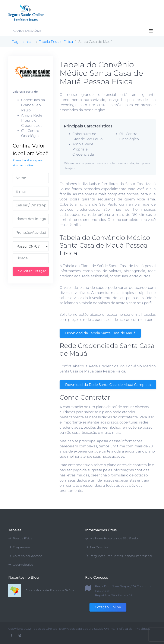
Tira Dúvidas (97, 547)
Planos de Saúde (26, 31)
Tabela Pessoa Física (56, 42)
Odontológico (21, 565)
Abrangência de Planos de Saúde (50, 590)
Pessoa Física (20, 538)
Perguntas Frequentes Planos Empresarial (119, 556)
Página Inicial (23, 42)
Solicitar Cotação (32, 271)
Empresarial (19, 547)
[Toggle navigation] (153, 13)
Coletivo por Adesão (25, 556)
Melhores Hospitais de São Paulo (111, 538)
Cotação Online (108, 607)
